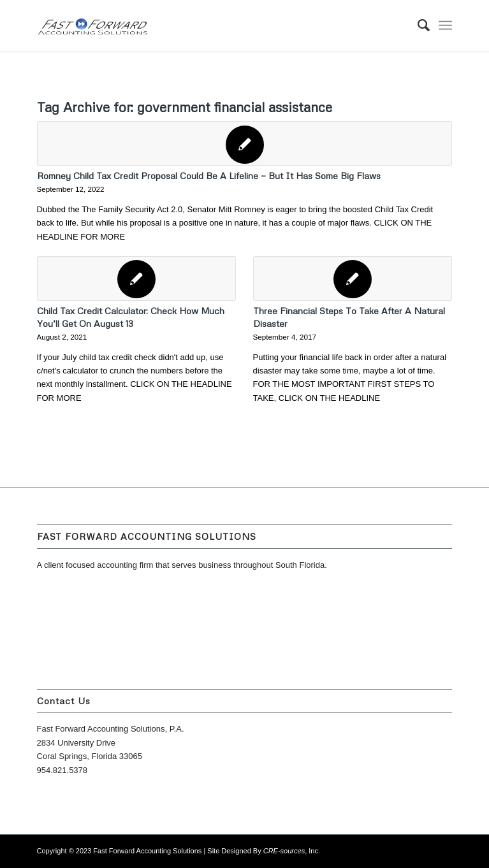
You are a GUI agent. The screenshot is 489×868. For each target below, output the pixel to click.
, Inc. (292, 851)
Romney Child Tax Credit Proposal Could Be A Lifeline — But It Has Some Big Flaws (209, 176)
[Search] (417, 25)
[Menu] (445, 25)
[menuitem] (417, 25)
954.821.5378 (62, 770)
